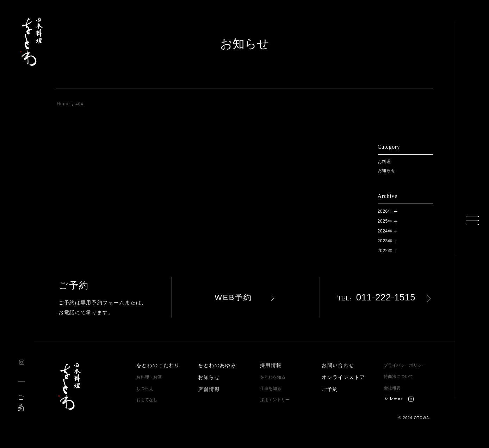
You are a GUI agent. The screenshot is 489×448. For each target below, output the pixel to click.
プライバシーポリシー (405, 365)
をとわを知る (273, 377)
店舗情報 (209, 389)
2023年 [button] (385, 241)
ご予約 (21, 396)
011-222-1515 (376, 297)
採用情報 (271, 365)
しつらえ (145, 388)
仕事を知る (271, 388)
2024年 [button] (385, 231)
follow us (399, 399)
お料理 (384, 162)
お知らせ (387, 170)
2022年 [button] (385, 251)
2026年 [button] (385, 211)
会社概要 (392, 388)
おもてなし (147, 400)
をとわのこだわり (158, 365)
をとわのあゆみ (217, 365)
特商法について (398, 377)
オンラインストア (343, 377)
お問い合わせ (338, 365)
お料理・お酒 (149, 377)
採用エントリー (275, 400)
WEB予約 (233, 297)
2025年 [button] (385, 221)
